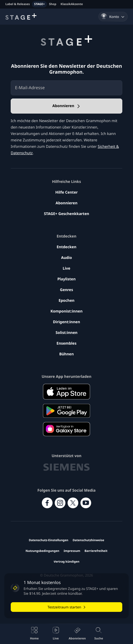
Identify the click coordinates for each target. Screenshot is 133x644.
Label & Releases (18, 4)
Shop (53, 4)
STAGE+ (39, 4)
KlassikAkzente (72, 4)
